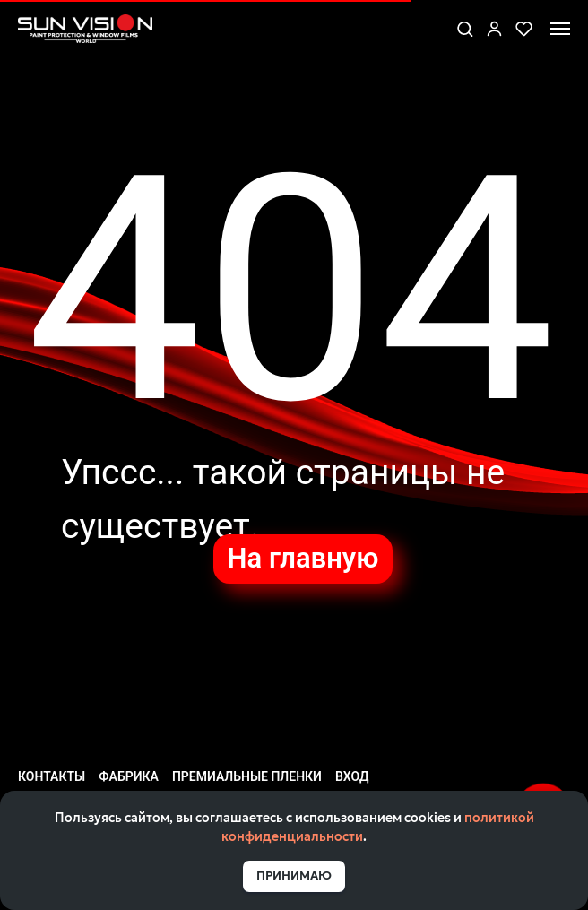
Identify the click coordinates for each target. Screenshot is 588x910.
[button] (465, 28)
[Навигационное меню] (560, 29)
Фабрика (129, 776)
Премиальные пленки (247, 776)
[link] (494, 28)
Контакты (52, 776)
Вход (352, 776)
